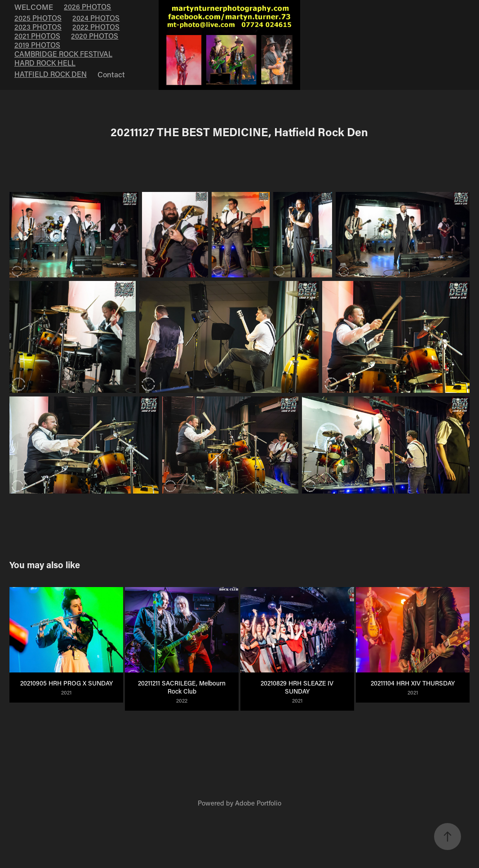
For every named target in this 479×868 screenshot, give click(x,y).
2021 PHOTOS (37, 36)
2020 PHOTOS (95, 36)
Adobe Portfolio (258, 803)
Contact (111, 74)
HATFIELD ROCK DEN (51, 74)
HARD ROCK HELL (45, 63)
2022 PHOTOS (96, 27)
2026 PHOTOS (87, 7)
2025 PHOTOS (38, 18)
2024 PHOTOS (96, 18)
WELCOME (34, 7)
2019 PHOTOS (37, 45)
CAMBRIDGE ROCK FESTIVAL (63, 54)
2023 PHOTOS (38, 27)
